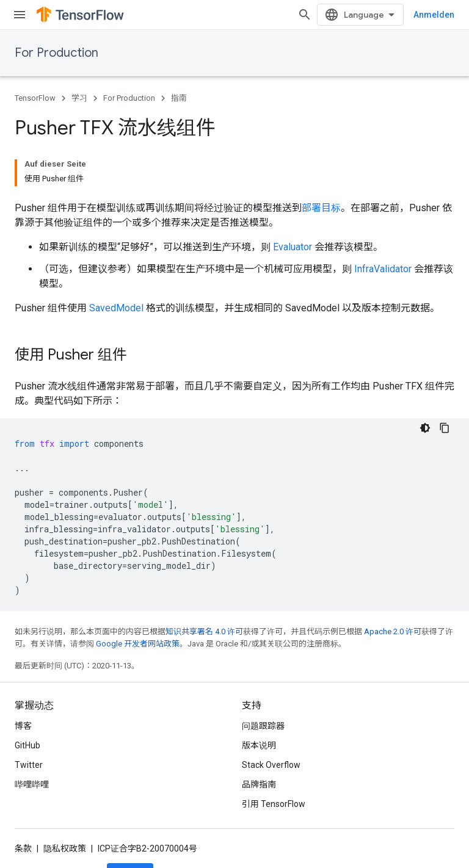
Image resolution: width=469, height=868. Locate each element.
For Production (56, 53)
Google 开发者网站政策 (138, 602)
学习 (79, 98)
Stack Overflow (271, 723)
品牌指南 (259, 743)
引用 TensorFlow (274, 762)
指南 (179, 98)
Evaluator (293, 205)
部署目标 (321, 166)
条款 (23, 807)
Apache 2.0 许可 (393, 590)
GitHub (27, 704)
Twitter (29, 723)
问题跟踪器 (263, 684)
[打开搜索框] (442, 15)
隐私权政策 (65, 807)
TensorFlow (35, 98)
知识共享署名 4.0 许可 (204, 590)
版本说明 (259, 704)
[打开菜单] (20, 15)
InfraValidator (383, 227)
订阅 (130, 833)
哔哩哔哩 (32, 743)
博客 (23, 684)
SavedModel (116, 266)
